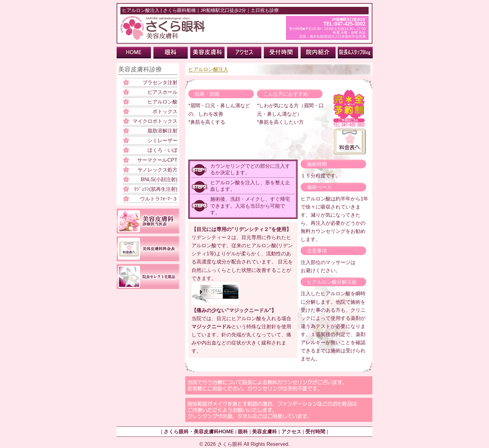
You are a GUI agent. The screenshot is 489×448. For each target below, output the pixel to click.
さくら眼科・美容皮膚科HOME (199, 431)
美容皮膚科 (264, 431)
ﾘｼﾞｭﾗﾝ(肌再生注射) (156, 189)
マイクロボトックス (155, 121)
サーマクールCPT (157, 160)
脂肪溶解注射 (162, 131)
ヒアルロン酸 (162, 102)
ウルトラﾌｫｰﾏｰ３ (159, 199)
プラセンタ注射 (160, 82)
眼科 (243, 431)
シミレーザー (162, 140)
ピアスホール (162, 92)
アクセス (291, 431)
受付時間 (315, 431)
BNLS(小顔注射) (159, 179)
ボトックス (165, 111)
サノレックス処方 (157, 170)
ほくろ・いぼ (162, 150)
